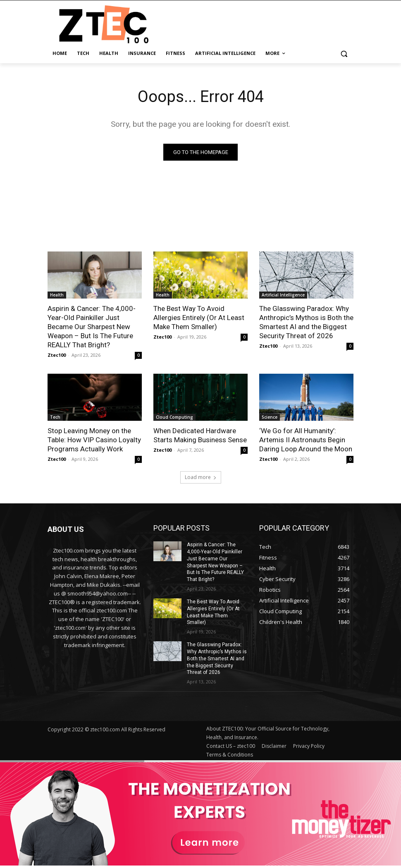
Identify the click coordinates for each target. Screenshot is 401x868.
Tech (55, 417)
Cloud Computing (174, 417)
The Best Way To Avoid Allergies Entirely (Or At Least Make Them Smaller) (199, 318)
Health (57, 295)
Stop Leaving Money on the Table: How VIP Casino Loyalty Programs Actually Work (94, 440)
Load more (201, 477)
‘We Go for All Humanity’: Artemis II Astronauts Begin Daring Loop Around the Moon (306, 440)
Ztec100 (57, 355)
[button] (344, 53)
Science (270, 417)
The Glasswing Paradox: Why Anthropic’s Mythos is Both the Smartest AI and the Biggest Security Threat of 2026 (306, 322)
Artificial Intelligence (283, 295)
